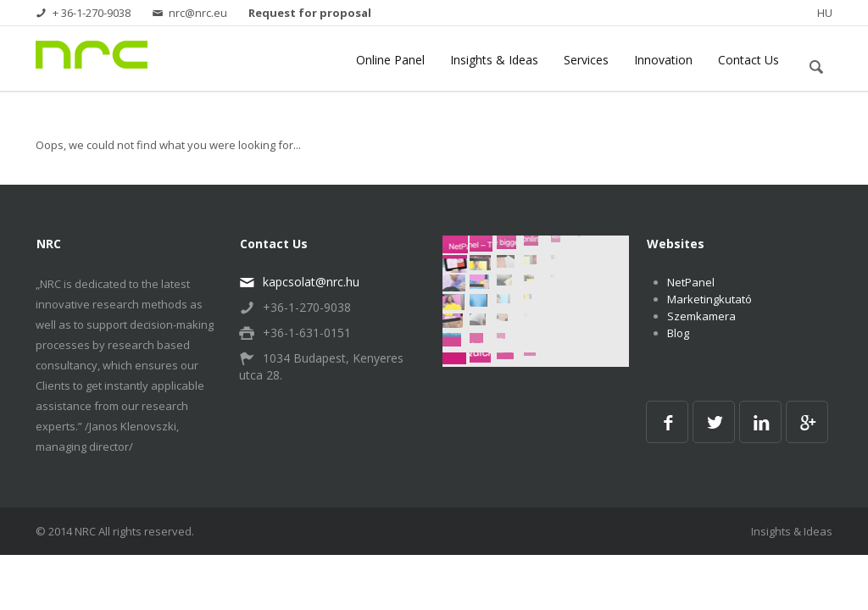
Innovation (663, 61)
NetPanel (691, 284)
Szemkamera (701, 318)
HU (825, 13)
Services (586, 61)
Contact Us (748, 61)
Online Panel (390, 61)
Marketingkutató (709, 301)
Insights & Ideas (494, 61)
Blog (678, 335)
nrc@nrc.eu (189, 13)
